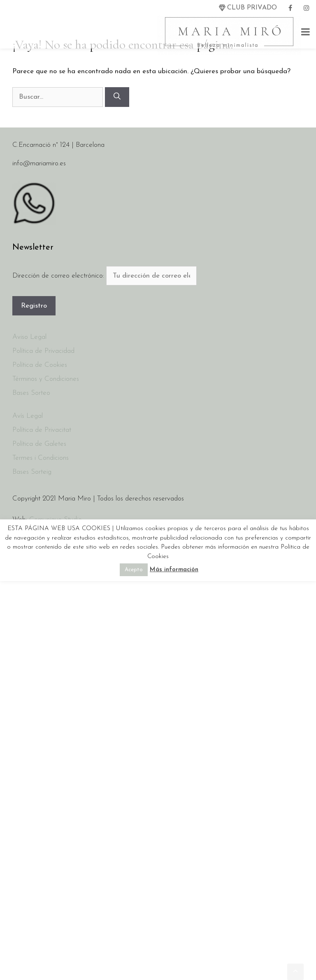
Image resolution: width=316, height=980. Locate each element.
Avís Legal (28, 416)
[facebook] (290, 8)
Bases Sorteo (31, 393)
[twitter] (248, 8)
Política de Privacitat (42, 430)
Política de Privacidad (43, 351)
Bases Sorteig (32, 472)
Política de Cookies (40, 365)
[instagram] (307, 8)
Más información (174, 570)
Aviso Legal (29, 337)
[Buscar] (117, 97)
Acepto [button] (134, 570)
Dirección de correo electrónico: (59, 276)
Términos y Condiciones (46, 379)
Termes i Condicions (41, 458)
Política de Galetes (39, 444)
